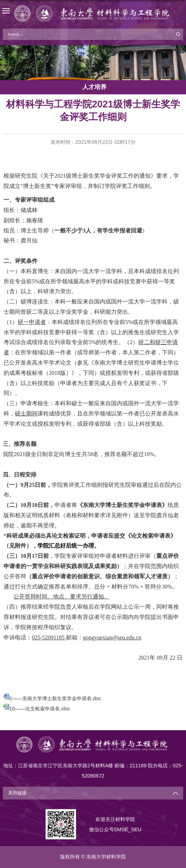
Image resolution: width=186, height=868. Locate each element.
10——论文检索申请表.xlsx (40, 709)
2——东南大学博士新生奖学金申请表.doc (55, 698)
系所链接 (17, 793)
